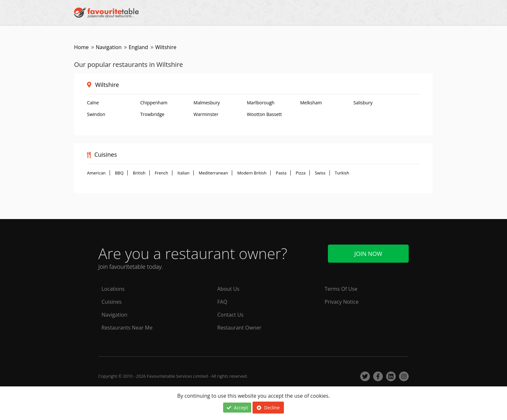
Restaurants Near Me (127, 328)
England (138, 47)
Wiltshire (107, 85)
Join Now (368, 254)
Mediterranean (213, 173)
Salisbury (363, 103)
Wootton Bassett (264, 114)
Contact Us (230, 315)
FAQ (222, 302)
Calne (93, 103)
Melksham (311, 103)
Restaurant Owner (239, 328)
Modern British (252, 173)
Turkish (342, 173)
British (139, 173)
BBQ (119, 173)
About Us (228, 289)
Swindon (96, 114)
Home (81, 47)
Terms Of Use (341, 289)
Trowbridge (152, 114)
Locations (113, 289)
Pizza (301, 173)
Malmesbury (207, 103)
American (96, 173)
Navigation (109, 47)
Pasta (281, 173)
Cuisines (112, 302)
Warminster (206, 114)
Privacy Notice (342, 302)
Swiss (320, 173)
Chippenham (154, 103)
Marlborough (261, 103)
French (162, 173)
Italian (183, 173)
